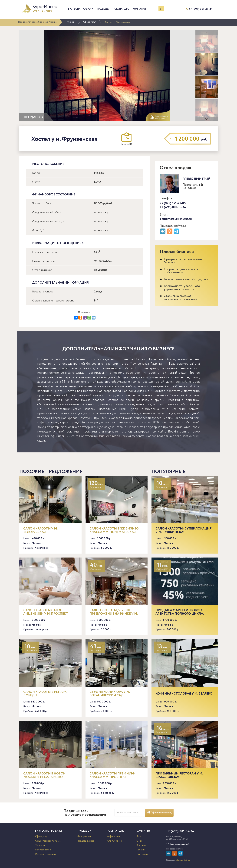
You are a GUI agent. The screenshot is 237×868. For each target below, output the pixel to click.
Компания (139, 9)
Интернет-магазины (46, 854)
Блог (139, 837)
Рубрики (70, 22)
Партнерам (142, 854)
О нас (139, 841)
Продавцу (103, 9)
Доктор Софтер (183, 860)
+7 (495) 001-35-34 (201, 9)
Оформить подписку (159, 813)
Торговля (40, 845)
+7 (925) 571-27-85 (173, 203)
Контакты (142, 845)
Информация (84, 837)
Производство (43, 850)
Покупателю (121, 9)
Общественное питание (48, 841)
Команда (141, 850)
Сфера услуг (90, 22)
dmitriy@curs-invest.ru (176, 219)
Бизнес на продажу (81, 9)
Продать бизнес (86, 841)
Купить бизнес (114, 841)
